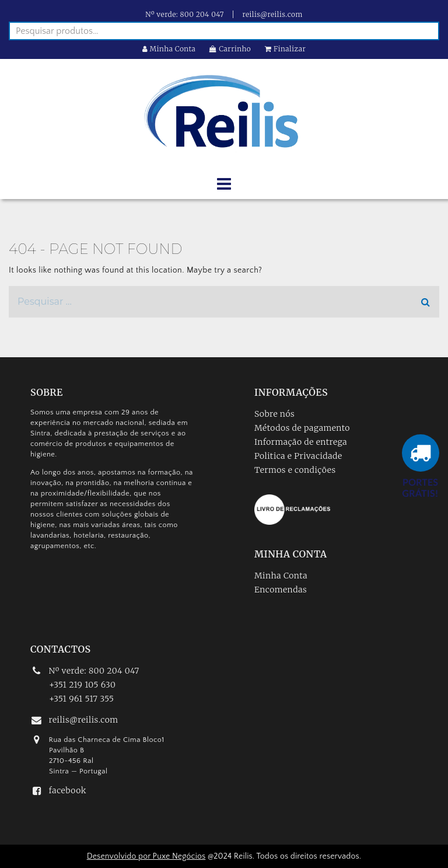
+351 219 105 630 (82, 685)
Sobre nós (274, 414)
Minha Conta (169, 49)
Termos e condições (295, 470)
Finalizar (285, 49)
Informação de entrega (301, 442)
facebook (68, 790)
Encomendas (281, 590)
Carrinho (230, 49)
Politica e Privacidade (298, 456)
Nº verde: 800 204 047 (185, 14)
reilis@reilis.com (273, 14)
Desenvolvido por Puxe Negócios (146, 856)
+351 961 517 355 (81, 699)
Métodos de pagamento (302, 428)
